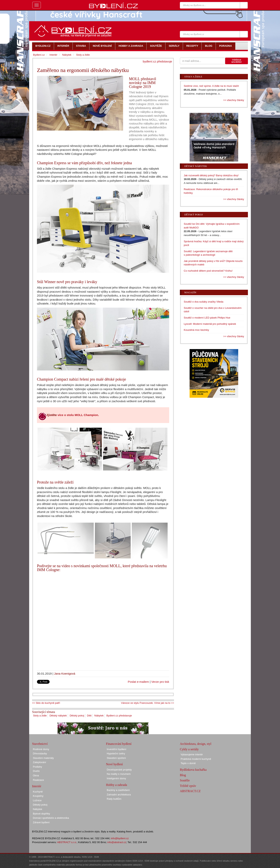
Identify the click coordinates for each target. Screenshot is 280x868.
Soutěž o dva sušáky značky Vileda (204, 302)
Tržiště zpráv (188, 786)
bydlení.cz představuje (157, 61)
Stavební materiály (43, 758)
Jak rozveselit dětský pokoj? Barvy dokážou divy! (211, 175)
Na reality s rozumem (119, 774)
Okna (36, 775)
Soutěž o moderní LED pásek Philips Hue (207, 318)
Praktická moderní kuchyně (196, 759)
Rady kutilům (114, 799)
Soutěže (185, 780)
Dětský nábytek (58, 716)
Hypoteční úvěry (116, 753)
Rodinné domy (41, 749)
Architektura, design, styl (196, 744)
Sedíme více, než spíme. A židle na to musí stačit (211, 86)
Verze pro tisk (160, 682)
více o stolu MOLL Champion (78, 415)
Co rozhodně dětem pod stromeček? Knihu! (208, 271)
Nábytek (99, 716)
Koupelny (38, 796)
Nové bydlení (114, 764)
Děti (89, 716)
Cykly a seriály (189, 749)
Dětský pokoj (77, 716)
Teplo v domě (188, 763)
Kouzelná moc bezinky (196, 330)
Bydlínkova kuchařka (193, 770)
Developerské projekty (119, 770)
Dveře (36, 771)
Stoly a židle (40, 716)
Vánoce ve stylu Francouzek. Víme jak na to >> (148, 703)
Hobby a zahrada (116, 785)
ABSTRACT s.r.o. (67, 842)
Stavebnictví (40, 744)
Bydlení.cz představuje (119, 716)
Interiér (53, 55)
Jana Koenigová (65, 674)
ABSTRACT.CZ (190, 791)
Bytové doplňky (41, 814)
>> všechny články (234, 100)
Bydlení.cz (39, 55)
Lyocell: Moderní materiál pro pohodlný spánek (210, 324)
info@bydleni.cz (120, 838)
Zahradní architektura (119, 795)
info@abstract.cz (117, 842)
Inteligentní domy (116, 778)
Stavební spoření (116, 758)
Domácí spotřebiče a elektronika (51, 818)
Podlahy (37, 767)
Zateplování (39, 762)
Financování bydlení (119, 744)
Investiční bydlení (116, 749)
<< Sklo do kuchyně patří (46, 703)
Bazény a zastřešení (118, 790)
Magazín (190, 292)
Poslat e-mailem (138, 682)
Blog (183, 775)
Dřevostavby (40, 753)
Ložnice (37, 800)
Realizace (38, 780)
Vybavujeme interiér (192, 754)
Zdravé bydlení (41, 822)
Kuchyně (38, 792)
